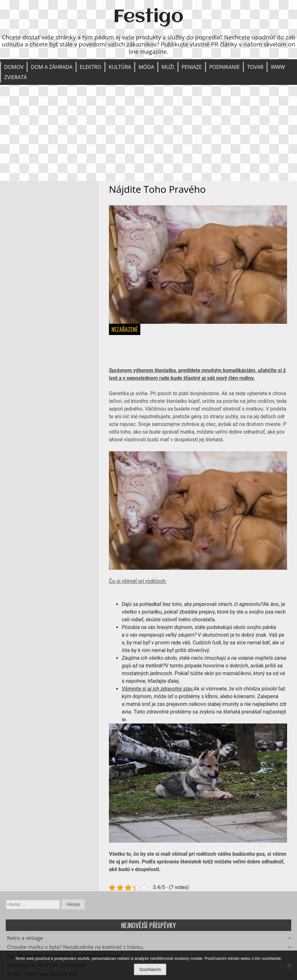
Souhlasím (150, 969)
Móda (146, 67)
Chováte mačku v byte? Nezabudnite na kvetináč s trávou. (75, 949)
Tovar (255, 67)
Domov (14, 67)
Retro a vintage (25, 940)
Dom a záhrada (52, 67)
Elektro (91, 67)
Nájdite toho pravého (157, 189)
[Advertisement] (148, 133)
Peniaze (192, 67)
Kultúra (120, 67)
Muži (168, 67)
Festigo (148, 17)
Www (278, 67)
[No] (289, 965)
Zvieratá (16, 77)
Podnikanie (225, 67)
